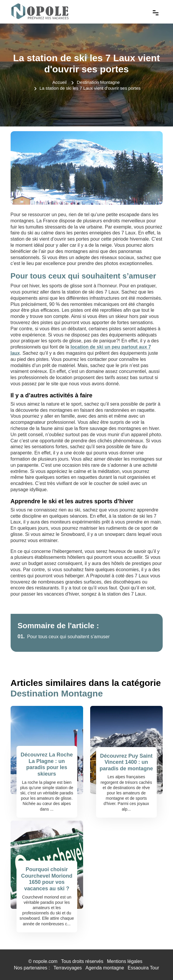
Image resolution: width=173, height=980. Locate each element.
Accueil (60, 82)
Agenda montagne (105, 968)
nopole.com (45, 961)
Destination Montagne (98, 82)
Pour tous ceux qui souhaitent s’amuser (64, 637)
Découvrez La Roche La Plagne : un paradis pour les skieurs (47, 764)
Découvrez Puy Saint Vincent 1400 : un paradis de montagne (126, 762)
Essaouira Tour (143, 968)
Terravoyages (68, 968)
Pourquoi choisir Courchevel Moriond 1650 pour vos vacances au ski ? (47, 879)
